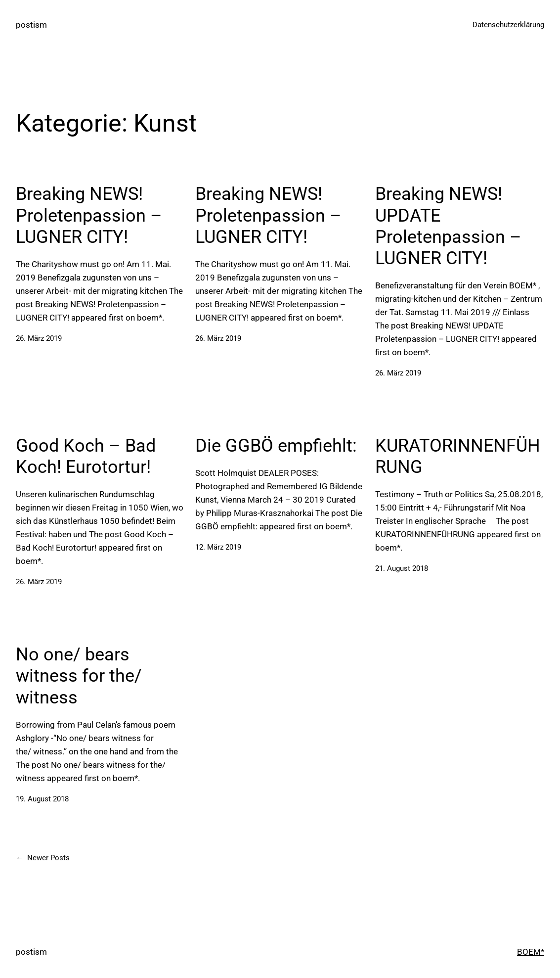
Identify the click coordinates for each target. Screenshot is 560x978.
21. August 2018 (402, 568)
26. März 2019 (39, 338)
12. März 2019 (218, 547)
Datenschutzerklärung (508, 25)
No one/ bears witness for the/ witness (79, 676)
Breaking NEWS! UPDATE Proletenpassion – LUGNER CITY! (448, 226)
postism (31, 25)
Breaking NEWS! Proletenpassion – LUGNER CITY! (89, 215)
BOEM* (531, 952)
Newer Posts (43, 858)
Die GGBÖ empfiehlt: (276, 446)
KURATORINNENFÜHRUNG (458, 456)
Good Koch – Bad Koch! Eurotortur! (86, 456)
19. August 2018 (42, 799)
